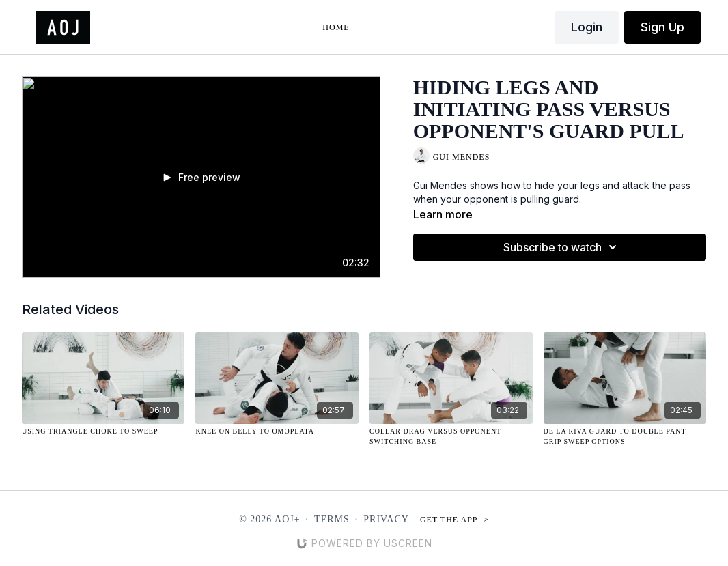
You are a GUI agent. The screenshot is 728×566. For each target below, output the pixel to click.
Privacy (386, 519)
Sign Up (662, 27)
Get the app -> (454, 520)
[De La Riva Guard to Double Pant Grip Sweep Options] (625, 436)
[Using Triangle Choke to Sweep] (103, 431)
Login (587, 27)
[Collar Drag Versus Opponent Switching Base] (451, 436)
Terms (332, 519)
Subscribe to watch (562, 247)
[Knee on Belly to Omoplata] (277, 431)
